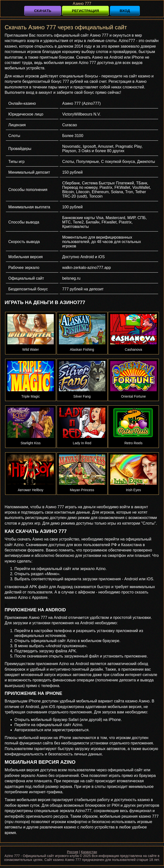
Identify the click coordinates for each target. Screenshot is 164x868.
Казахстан (89, 852)
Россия (73, 852)
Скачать (43, 11)
